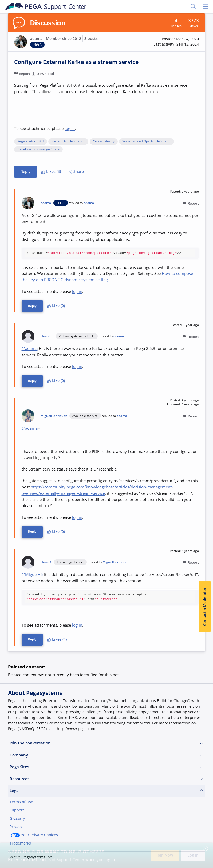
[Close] (206, 849)
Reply (26, 172)
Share (76, 172)
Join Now (165, 855)
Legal (106, 791)
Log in (193, 855)
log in (70, 128)
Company (106, 755)
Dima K (46, 562)
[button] (176, 42)
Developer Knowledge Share (38, 150)
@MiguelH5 (32, 574)
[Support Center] (46, 7)
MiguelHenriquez (54, 416)
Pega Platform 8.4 (31, 142)
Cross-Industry (104, 142)
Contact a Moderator (205, 607)
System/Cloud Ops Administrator (147, 142)
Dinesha (47, 336)
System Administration (68, 142)
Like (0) (56, 306)
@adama (30, 348)
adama (36, 39)
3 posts (91, 39)
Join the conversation (106, 743)
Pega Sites (106, 767)
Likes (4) (51, 172)
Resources (106, 779)
